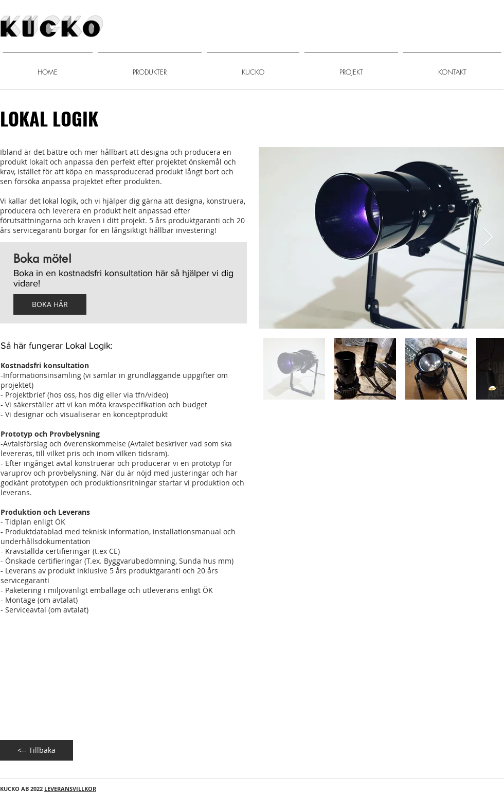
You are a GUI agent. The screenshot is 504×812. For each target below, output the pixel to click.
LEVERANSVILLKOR (70, 789)
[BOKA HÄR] (50, 304)
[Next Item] (488, 238)
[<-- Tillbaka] (37, 750)
